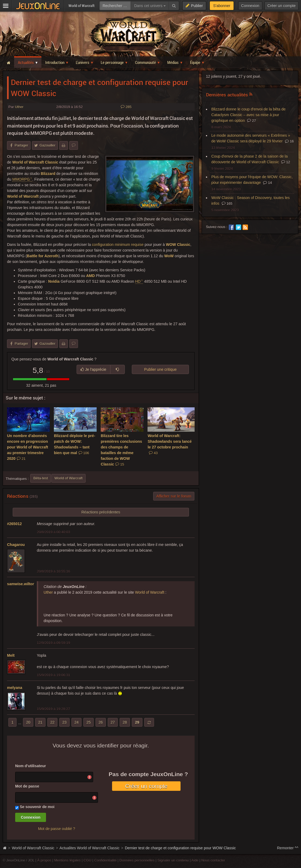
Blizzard (48, 174)
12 (286, 162)
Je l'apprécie (93, 369)
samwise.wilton (21, 584)
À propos (44, 860)
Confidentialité (105, 860)
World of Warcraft (23, 196)
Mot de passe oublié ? (57, 829)
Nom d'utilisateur (31, 766)
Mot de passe (27, 786)
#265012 (14, 524)
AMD (90, 276)
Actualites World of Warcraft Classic (90, 848)
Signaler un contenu (173, 860)
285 (126, 107)
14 (267, 183)
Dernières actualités (227, 95)
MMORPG (21, 179)
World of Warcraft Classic (35, 162)
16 (289, 141)
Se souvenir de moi (37, 807)
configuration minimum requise (118, 245)
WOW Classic (178, 245)
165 (227, 204)
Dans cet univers (150, 6)
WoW (169, 256)
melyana (15, 688)
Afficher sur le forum (174, 496)
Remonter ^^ (288, 848)
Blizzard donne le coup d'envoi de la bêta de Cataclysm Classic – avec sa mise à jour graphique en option (248, 115)
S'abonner (222, 6)
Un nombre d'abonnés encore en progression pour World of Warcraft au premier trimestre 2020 (28, 447)
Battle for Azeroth (43, 256)
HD (138, 281)
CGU (88, 860)
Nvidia (54, 281)
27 (251, 121)
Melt (11, 655)
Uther (19, 107)
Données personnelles (137, 860)
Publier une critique (161, 369)
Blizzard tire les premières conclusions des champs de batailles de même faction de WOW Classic (121, 450)
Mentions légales (67, 860)
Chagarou (16, 545)
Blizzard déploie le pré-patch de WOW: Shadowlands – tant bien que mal (74, 444)
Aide (195, 860)
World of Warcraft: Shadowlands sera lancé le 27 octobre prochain (170, 444)
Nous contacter (213, 860)
